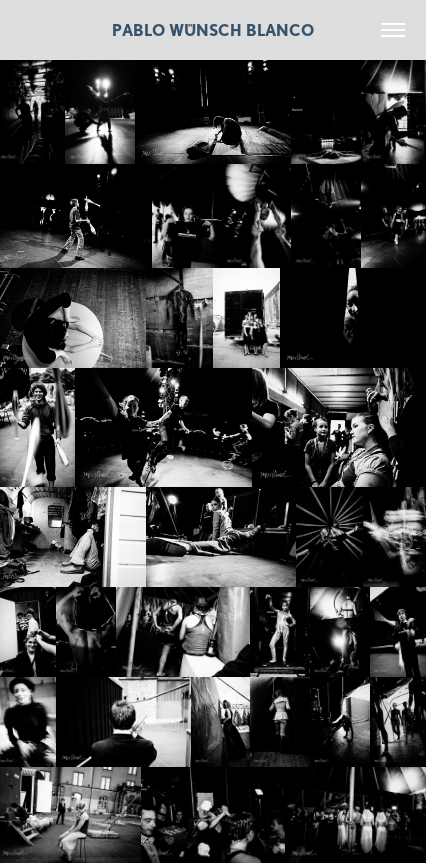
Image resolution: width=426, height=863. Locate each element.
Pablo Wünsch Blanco (213, 30)
